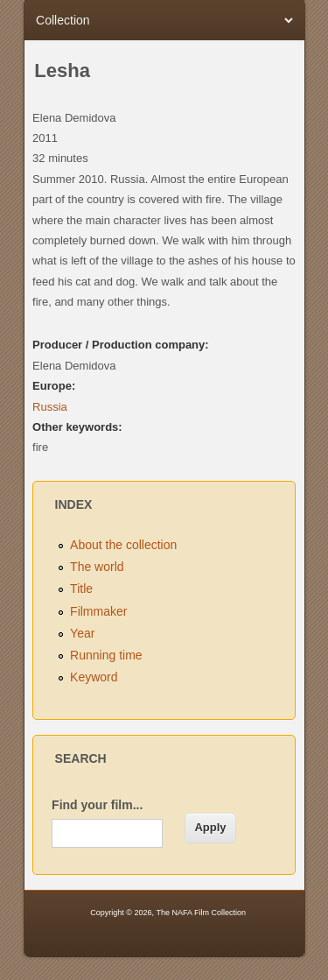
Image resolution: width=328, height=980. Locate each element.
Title (81, 589)
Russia (50, 407)
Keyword (94, 677)
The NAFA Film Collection (201, 913)
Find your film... (97, 805)
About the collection (123, 545)
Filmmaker (98, 611)
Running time (106, 655)
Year (82, 633)
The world (97, 567)
